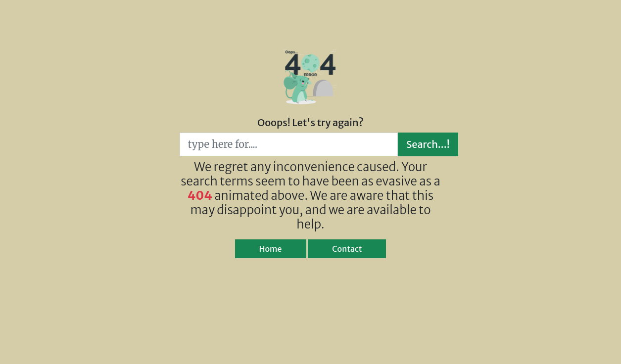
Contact (347, 249)
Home (271, 249)
